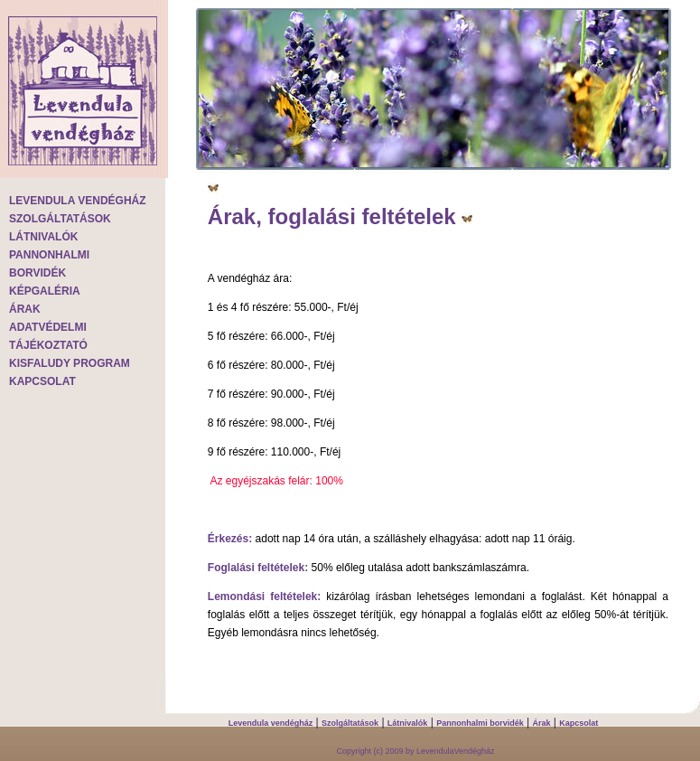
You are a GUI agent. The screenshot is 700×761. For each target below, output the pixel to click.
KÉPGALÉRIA (45, 291)
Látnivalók (408, 723)
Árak (541, 723)
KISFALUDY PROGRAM (70, 363)
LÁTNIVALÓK (43, 237)
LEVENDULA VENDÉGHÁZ (78, 201)
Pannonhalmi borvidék (480, 723)
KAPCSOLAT (42, 381)
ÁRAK (25, 309)
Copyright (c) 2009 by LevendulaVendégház (415, 751)
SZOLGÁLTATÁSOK (60, 219)
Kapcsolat (579, 723)
